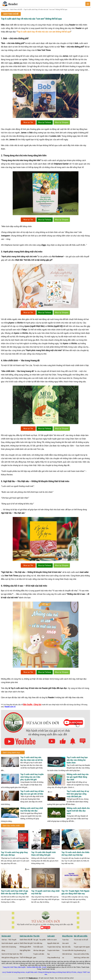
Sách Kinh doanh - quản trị (10, 943)
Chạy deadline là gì (54, 957)
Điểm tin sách (52, 940)
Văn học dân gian (39, 950)
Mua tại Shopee (62, 122)
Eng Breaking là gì (80, 950)
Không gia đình (25, 947)
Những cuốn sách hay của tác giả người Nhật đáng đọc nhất (78, 777)
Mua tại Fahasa (45, 122)
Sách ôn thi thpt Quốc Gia (10, 954)
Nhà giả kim (6, 957)
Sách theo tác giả (26, 943)
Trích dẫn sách (38, 947)
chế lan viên (85, 957)
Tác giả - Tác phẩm (40, 940)
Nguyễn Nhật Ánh (53, 943)
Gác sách (65, 943)
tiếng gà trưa (14, 957)
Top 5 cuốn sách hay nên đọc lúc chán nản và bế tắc (32, 759)
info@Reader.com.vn (54, 967)
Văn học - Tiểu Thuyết (9, 940)
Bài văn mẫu (66, 947)
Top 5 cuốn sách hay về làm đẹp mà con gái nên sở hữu (32, 792)
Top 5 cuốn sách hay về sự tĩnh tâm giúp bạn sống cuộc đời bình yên (78, 794)
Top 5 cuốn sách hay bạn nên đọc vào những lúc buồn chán (77, 760)
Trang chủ (5, 9)
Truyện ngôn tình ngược (82, 947)
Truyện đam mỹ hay (54, 947)
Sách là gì (77, 957)
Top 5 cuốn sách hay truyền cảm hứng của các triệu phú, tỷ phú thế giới (32, 777)
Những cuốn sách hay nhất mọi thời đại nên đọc (32, 809)
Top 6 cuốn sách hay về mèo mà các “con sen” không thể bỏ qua (45, 9)
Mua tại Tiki (28, 122)
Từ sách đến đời (68, 950)
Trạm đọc (65, 940)
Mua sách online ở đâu (81, 954)
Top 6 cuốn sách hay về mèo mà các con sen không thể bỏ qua (44, 32)
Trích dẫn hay (38, 943)
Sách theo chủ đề (16, 9)
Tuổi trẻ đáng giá (26, 957)
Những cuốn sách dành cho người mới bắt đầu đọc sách (78, 811)
